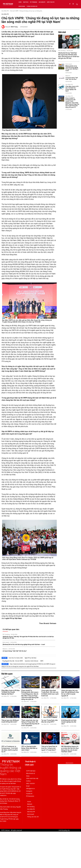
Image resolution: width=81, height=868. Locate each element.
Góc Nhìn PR (5, 11)
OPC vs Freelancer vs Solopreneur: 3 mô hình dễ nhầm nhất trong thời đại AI (10, 749)
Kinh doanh (6, 642)
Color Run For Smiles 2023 (16, 658)
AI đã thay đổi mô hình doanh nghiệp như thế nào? (69, 722)
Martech (5, 649)
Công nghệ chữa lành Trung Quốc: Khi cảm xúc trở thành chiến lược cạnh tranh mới (50, 693)
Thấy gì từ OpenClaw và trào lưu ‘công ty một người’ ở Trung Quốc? (49, 748)
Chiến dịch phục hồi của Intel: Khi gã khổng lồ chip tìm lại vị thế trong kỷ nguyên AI (70, 693)
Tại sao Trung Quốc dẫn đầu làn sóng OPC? (50, 721)
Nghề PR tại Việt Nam (31, 658)
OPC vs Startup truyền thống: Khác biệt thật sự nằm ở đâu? (29, 748)
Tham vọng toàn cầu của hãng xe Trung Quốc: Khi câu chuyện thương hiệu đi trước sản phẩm (30, 723)
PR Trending (6, 634)
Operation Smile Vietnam (32, 661)
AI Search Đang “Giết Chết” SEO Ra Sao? (15, 651)
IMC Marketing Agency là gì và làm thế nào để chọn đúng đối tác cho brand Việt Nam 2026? (70, 749)
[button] (77, 4)
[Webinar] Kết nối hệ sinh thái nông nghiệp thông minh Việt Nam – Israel (24, 645)
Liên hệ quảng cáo (64, 830)
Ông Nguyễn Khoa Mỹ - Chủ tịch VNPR (13, 661)
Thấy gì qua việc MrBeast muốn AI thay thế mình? (10, 721)
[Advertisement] (69, 775)
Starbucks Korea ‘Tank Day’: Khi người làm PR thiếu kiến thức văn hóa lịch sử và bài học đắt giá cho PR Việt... (28, 637)
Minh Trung (14, 27)
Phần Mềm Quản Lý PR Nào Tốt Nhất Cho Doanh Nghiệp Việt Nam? (72, 89)
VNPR (42, 661)
